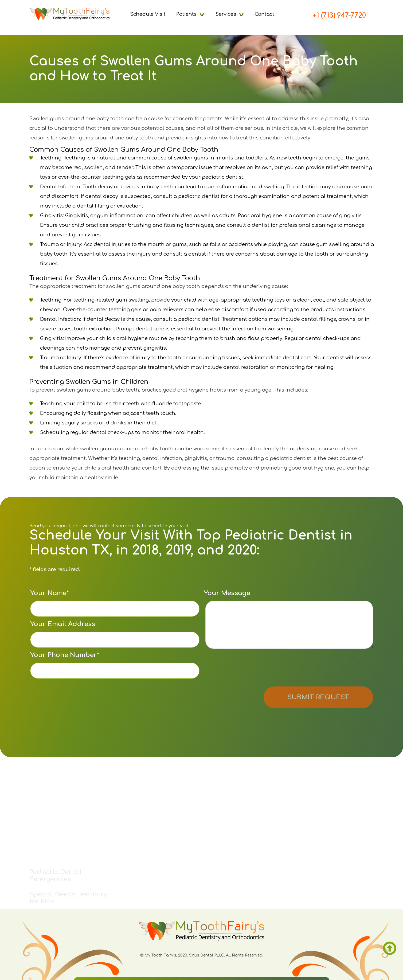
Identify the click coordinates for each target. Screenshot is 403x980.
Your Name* (115, 603)
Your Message (288, 619)
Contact (265, 14)
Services (226, 14)
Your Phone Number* (115, 665)
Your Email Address (115, 634)
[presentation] (244, 669)
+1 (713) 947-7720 (339, 15)
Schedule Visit (148, 14)
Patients (186, 14)
